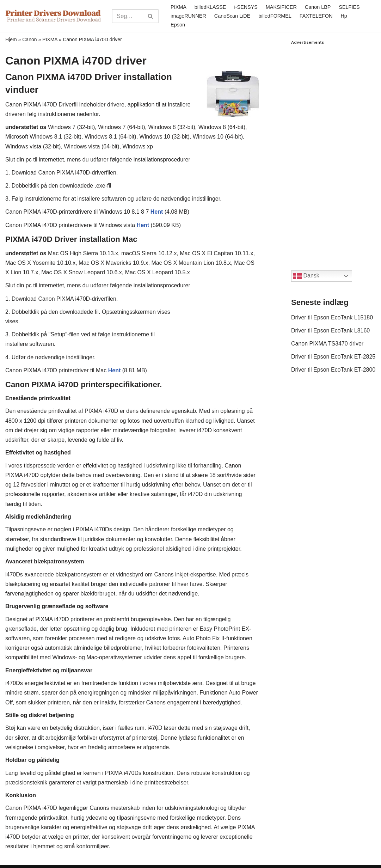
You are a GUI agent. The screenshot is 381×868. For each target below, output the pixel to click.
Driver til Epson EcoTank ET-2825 (333, 357)
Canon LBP (318, 7)
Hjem (11, 39)
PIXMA (179, 7)
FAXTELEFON (316, 16)
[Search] (127, 16)
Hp (344, 16)
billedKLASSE (210, 7)
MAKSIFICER (281, 7)
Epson (178, 25)
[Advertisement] (333, 151)
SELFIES (349, 7)
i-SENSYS (246, 7)
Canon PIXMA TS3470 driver (327, 344)
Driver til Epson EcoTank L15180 (332, 317)
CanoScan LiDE (232, 16)
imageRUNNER (188, 16)
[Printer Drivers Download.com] (53, 16)
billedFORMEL (275, 16)
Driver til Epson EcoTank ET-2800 (333, 370)
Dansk (306, 276)
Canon (29, 39)
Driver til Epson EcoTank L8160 (330, 331)
